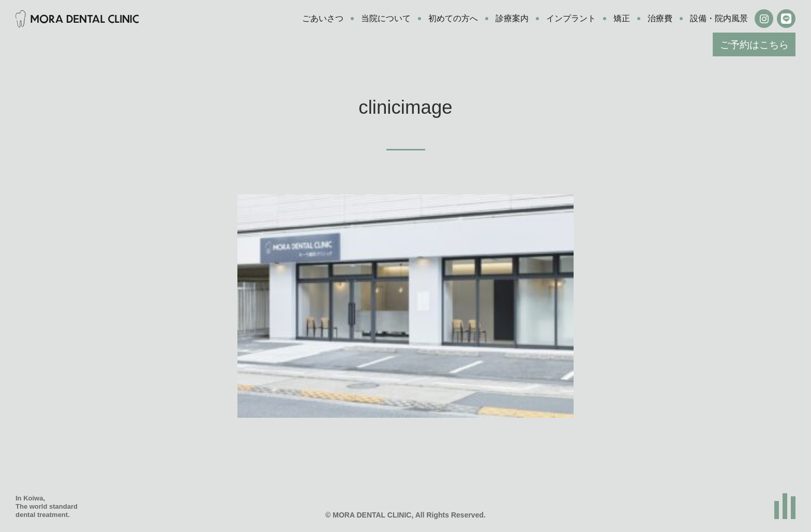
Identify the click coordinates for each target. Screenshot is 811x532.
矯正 (622, 18)
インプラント (571, 18)
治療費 (660, 18)
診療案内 (512, 18)
